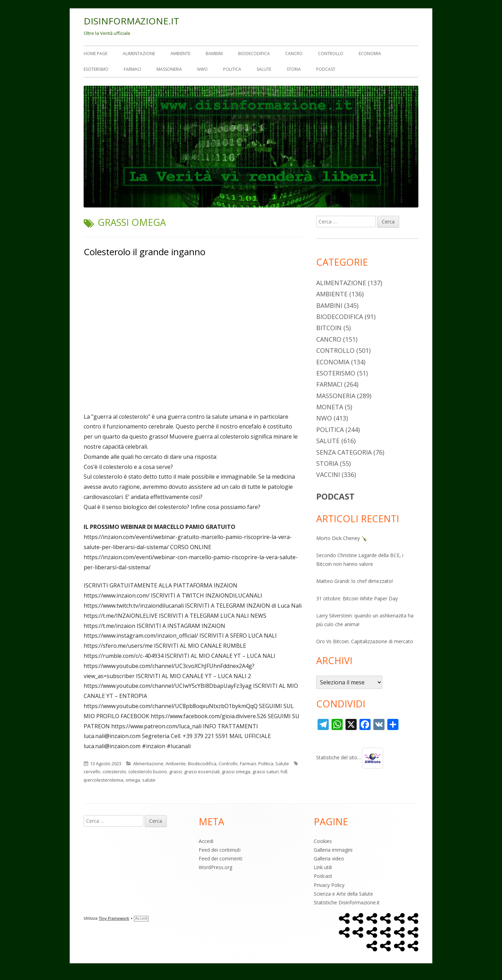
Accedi (206, 841)
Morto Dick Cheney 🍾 (342, 538)
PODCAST (335, 496)
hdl (284, 772)
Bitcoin (329, 328)
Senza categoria (344, 452)
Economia (370, 54)
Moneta (330, 407)
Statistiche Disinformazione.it (347, 902)
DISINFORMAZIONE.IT (131, 21)
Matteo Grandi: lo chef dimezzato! (355, 581)
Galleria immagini (333, 850)
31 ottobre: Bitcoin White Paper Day (357, 598)
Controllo (331, 54)
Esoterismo (96, 69)
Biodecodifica (254, 54)
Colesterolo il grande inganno (144, 252)
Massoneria (169, 69)
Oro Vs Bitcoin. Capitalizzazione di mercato (365, 641)
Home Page (96, 54)
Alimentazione (139, 54)
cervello (92, 772)
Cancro (294, 54)
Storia (294, 69)
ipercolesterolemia (104, 780)
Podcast (326, 69)
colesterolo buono (148, 772)
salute (149, 780)
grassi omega (236, 772)
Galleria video (329, 859)
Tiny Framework (114, 918)
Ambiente (180, 54)
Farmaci (132, 69)
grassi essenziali (202, 772)
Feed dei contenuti (220, 850)
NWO (203, 69)
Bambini (214, 54)
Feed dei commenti (220, 859)
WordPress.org (215, 867)
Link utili (323, 867)
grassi (176, 772)
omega (133, 780)
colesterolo (114, 772)
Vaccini (328, 474)
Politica (232, 69)
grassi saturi (265, 772)
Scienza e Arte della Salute (343, 894)
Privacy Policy (329, 885)
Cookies (323, 841)
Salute (264, 69)
